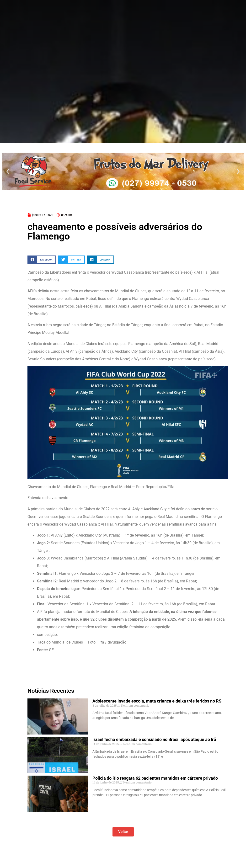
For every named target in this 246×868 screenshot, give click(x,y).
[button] (8, 171)
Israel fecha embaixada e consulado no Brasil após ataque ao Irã (154, 739)
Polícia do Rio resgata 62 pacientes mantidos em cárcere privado (155, 778)
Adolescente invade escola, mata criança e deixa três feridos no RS (157, 701)
